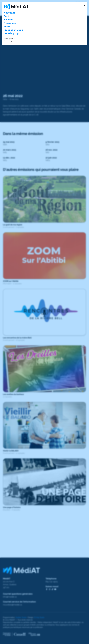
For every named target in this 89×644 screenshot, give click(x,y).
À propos (8, 42)
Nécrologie (10, 23)
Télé (6, 16)
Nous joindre (10, 39)
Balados (8, 20)
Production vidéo (13, 30)
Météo (8, 27)
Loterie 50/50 (12, 33)
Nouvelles (10, 13)
